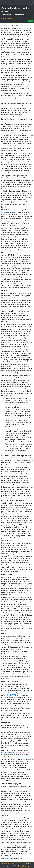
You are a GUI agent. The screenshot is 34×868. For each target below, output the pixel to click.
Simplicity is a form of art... (10, 863)
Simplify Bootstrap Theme (25, 867)
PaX (12, 212)
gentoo (31, 21)
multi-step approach (26, 342)
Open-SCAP (10, 752)
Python (17, 865)
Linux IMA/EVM (11, 695)
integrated (11, 250)
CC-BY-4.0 (10, 867)
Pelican (12, 865)
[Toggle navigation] (30, 3)
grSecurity (5, 212)
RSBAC (7, 859)
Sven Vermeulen (7, 19)
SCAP (27, 734)
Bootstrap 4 (22, 865)
